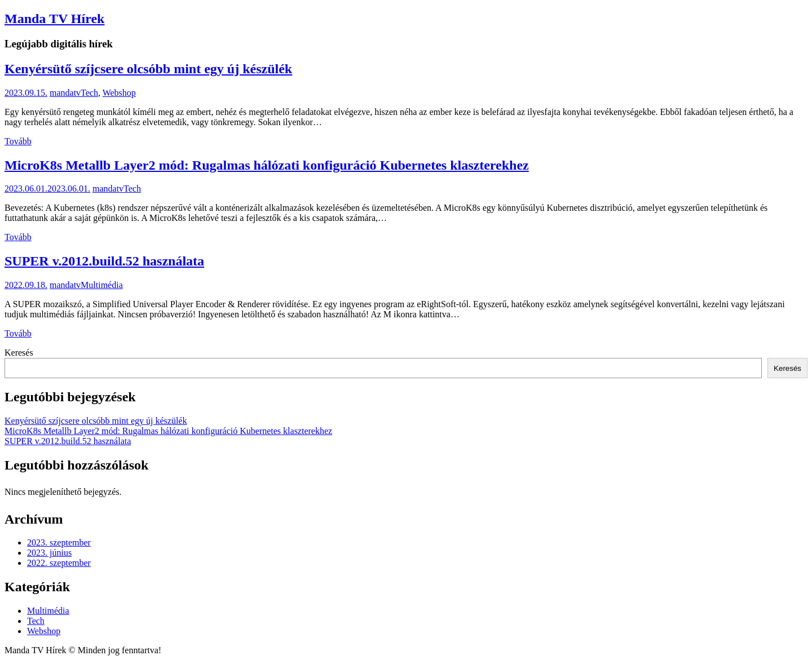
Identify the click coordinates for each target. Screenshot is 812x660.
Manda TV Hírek (54, 19)
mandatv (65, 93)
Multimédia (102, 285)
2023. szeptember (59, 542)
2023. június (49, 553)
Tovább (18, 141)
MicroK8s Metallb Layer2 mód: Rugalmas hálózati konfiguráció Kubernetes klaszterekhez (267, 165)
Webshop (119, 93)
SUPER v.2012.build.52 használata (104, 261)
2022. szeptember (59, 563)
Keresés (19, 353)
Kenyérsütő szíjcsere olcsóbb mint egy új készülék (148, 69)
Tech (89, 93)
